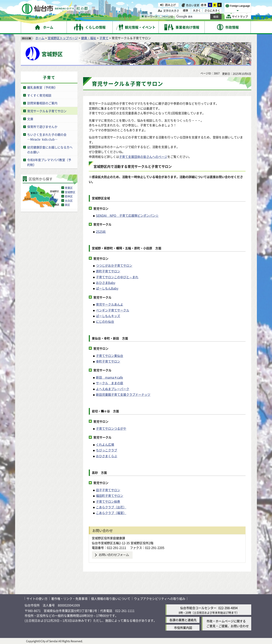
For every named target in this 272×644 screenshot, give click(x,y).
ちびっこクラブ (107, 450)
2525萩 (101, 231)
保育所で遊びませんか (42, 127)
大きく (197, 10)
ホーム (40, 38)
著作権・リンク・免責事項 (69, 599)
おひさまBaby (106, 283)
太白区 (69, 201)
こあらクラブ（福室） (111, 513)
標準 (204, 5)
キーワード (150, 16)
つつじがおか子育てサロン (114, 265)
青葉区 (69, 188)
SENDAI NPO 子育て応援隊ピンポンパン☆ (127, 215)
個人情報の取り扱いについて (111, 599)
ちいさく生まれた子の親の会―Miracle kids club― (47, 137)
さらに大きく (212, 10)
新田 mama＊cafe (109, 377)
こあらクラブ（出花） (111, 507)
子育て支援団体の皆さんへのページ (143, 157)
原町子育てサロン (108, 271)
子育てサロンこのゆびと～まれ (117, 277)
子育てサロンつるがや (111, 428)
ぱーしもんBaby (107, 288)
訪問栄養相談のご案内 (42, 103)
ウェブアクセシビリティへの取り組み (160, 599)
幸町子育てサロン (108, 361)
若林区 (69, 196)
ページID (166, 16)
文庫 (30, 119)
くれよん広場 (105, 444)
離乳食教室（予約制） (42, 87)
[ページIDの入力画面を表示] (161, 16)
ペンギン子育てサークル (113, 310)
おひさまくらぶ (107, 456)
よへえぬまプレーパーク (113, 389)
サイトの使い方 (37, 599)
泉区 (67, 205)
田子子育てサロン (108, 490)
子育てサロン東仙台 (110, 356)
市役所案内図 (183, 628)
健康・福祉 (89, 38)
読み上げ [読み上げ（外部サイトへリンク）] (170, 5)
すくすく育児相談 (39, 95)
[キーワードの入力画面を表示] (143, 16)
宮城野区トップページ (63, 38)
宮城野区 (70, 192)
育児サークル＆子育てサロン (47, 111)
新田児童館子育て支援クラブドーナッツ (123, 394)
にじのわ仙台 (105, 321)
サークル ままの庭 (110, 383)
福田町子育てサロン (110, 496)
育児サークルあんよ (110, 304)
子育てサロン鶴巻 (108, 501)
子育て (104, 38)
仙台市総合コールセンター (198, 608)
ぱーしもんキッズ (108, 316)
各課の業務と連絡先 (183, 620)
